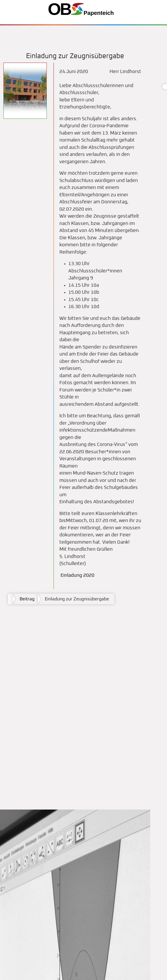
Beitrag (27, 599)
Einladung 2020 (77, 576)
